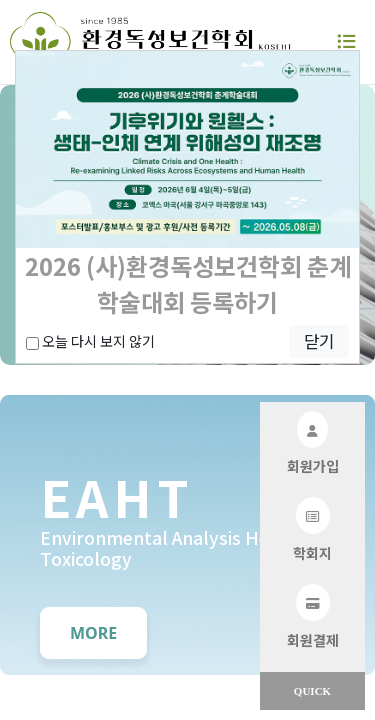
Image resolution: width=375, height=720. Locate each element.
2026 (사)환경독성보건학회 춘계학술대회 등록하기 (188, 283)
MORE (93, 633)
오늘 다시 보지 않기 (90, 341)
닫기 (319, 341)
